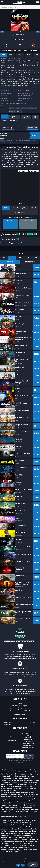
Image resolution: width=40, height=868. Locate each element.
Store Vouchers (28, 732)
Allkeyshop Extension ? (20, 715)
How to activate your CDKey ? (20, 711)
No (23, 865)
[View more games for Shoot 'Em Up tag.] (32, 109)
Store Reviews (28, 742)
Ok (18, 865)
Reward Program (28, 736)
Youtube (32, 722)
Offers (4, 121)
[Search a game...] (20, 7)
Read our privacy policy (31, 862)
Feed (36, 55)
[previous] (2, 32)
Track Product (20, 212)
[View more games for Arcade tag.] (17, 109)
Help (33, 865)
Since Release (6, 208)
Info (3, 55)
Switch (28, 103)
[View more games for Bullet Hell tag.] (12, 112)
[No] (38, 862)
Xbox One (14, 103)
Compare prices (15, 143)
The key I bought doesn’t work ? (20, 709)
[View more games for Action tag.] (11, 109)
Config (20, 55)
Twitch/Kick (8, 722)
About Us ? (20, 703)
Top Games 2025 (28, 744)
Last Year (15, 208)
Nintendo (12, 745)
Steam (20, 101)
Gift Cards (28, 738)
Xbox (12, 736)
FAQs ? (20, 713)
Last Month (34, 208)
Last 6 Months (25, 208)
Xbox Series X (21, 103)
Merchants (8, 724)
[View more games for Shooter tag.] (24, 109)
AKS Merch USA (28, 745)
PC (12, 732)
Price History (14, 121)
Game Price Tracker (28, 734)
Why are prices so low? (20, 707)
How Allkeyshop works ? (20, 705)
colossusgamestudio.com (26, 93)
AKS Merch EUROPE (28, 747)
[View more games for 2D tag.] (18, 112)
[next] (38, 32)
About (11, 55)
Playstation (12, 741)
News (29, 55)
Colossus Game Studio (25, 96)
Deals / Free (28, 740)
